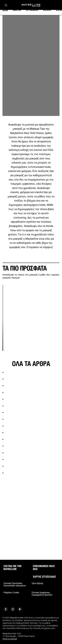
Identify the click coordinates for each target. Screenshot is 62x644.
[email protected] (10, 639)
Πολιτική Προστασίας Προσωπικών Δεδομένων (15, 585)
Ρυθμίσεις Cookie (11, 593)
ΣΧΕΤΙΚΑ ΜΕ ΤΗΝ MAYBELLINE (12, 568)
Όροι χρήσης (37, 583)
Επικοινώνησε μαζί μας (44, 568)
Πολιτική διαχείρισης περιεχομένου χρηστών (42, 594)
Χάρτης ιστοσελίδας (44, 577)
